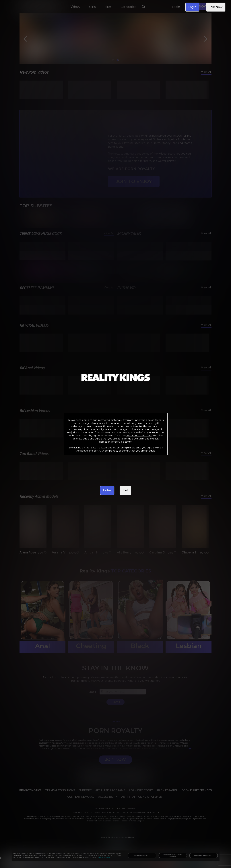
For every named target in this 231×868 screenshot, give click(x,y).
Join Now (216, 7)
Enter (107, 490)
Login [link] (192, 7)
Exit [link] (125, 490)
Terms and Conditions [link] (139, 435)
